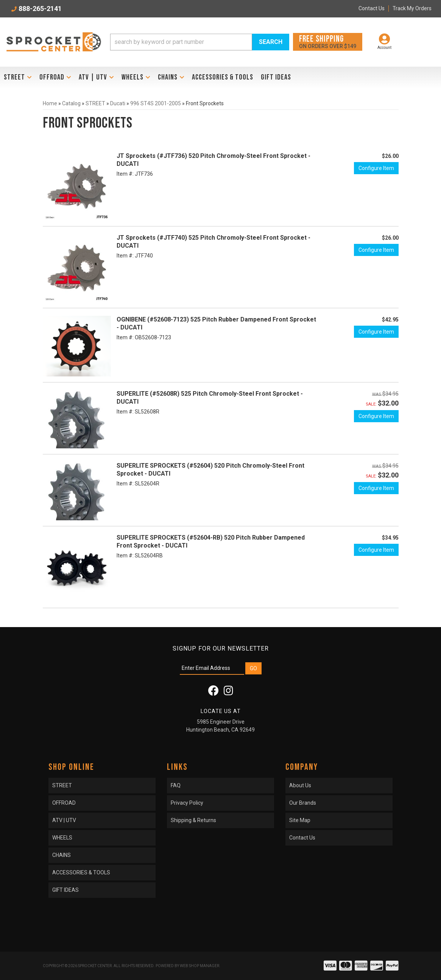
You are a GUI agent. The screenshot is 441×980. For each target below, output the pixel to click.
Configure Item (376, 168)
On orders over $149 (328, 41)
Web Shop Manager (199, 966)
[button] (200, 42)
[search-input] (181, 42)
